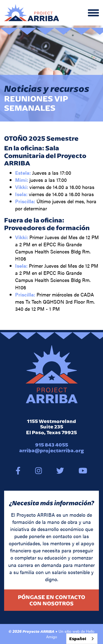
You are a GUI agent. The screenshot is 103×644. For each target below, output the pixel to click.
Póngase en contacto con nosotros (51, 600)
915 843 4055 (52, 445)
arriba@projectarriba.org (52, 450)
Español (78, 639)
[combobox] (82, 639)
